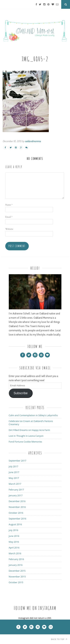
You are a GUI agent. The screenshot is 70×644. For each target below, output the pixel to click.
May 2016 (14, 542)
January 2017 (16, 495)
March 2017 (15, 484)
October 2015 (16, 582)
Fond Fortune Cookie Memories (26, 442)
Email (9, 217)
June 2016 (14, 536)
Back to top (59, 639)
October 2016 (16, 513)
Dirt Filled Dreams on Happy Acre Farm (29, 430)
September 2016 (18, 519)
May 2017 (14, 478)
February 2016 (16, 559)
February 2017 (16, 490)
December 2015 (17, 571)
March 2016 (15, 553)
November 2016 (17, 507)
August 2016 (15, 524)
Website (9, 229)
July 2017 (14, 466)
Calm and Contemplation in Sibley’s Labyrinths (33, 415)
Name (9, 205)
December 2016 (17, 501)
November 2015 (17, 577)
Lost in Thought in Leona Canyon (26, 436)
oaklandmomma (33, 141)
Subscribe (21, 393)
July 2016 (14, 530)
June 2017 (14, 472)
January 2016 (16, 565)
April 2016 (14, 548)
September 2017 (18, 461)
